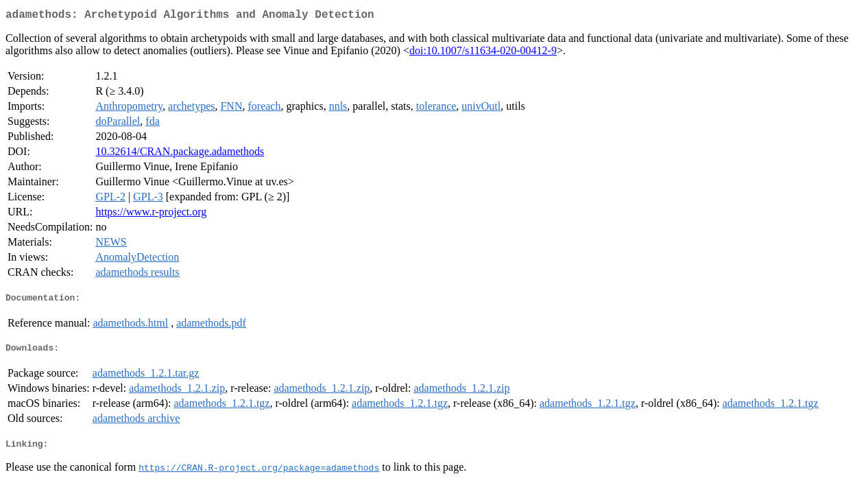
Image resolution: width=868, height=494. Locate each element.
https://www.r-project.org (151, 214)
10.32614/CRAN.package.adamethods (180, 154)
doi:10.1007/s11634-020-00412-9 (483, 53)
